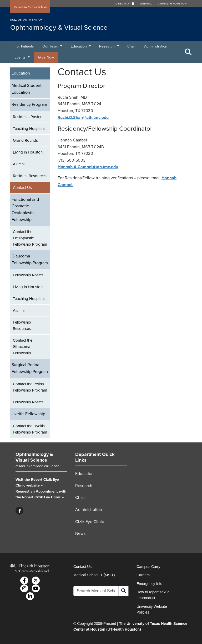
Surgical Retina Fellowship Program (30, 368)
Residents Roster (27, 117)
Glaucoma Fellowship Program (30, 260)
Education (79, 46)
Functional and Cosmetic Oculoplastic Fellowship (25, 210)
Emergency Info (149, 584)
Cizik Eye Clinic (90, 522)
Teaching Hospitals (29, 129)
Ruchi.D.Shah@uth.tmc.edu (83, 118)
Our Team (51, 46)
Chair (132, 46)
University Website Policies (152, 609)
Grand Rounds (25, 140)
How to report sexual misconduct (153, 595)
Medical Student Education (27, 89)
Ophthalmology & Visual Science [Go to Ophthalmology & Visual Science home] (34, 457)
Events (21, 57)
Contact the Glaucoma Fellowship (23, 347)
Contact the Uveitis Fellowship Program (30, 429)
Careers (143, 575)
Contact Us (22, 188)
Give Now (46, 57)
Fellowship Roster (28, 275)
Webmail (146, 4)
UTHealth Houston (172, 4)
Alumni (19, 164)
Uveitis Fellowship (28, 414)
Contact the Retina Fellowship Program (30, 387)
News (80, 534)
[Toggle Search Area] (188, 52)
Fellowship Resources (22, 325)
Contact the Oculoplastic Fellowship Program (30, 238)
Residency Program (29, 104)
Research (107, 46)
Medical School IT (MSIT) (94, 575)
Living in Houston (28, 152)
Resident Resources (30, 176)
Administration (156, 46)
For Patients (24, 46)
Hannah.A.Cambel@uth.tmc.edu (88, 167)
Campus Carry (148, 567)
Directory (125, 4)
